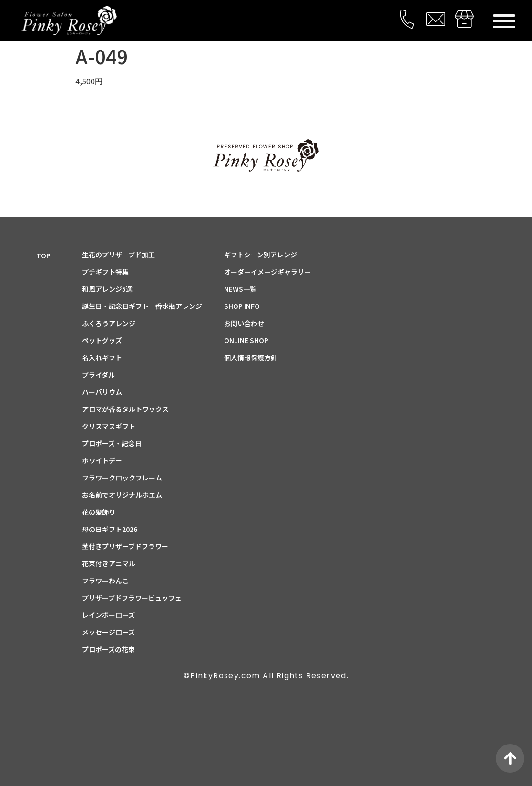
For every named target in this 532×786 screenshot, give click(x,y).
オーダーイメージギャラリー (267, 272)
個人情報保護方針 (251, 357)
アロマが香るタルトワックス (125, 409)
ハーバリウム (102, 392)
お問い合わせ (244, 323)
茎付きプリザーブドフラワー (125, 546)
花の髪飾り (99, 512)
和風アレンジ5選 (107, 289)
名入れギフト (102, 357)
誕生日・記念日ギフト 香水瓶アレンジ (142, 306)
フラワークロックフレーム (122, 478)
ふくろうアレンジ (109, 323)
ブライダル (98, 375)
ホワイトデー (102, 460)
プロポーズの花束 (108, 649)
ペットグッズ (102, 340)
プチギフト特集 (105, 272)
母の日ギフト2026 (110, 529)
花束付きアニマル (109, 563)
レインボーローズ (108, 615)
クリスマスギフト (109, 426)
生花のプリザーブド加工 (118, 255)
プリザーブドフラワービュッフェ (132, 598)
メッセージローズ (108, 632)
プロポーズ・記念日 (112, 443)
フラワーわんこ (105, 581)
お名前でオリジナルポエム (122, 495)
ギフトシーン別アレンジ (261, 255)
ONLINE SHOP (246, 340)
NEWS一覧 (240, 289)
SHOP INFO (242, 306)
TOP (43, 255)
